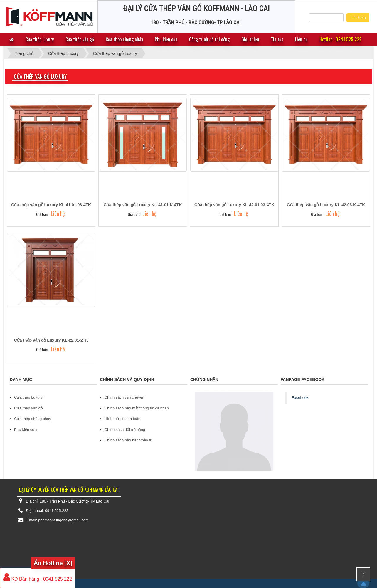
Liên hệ (301, 39)
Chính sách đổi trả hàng (125, 430)
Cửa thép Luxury (40, 39)
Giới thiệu (250, 39)
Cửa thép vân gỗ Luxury (40, 76)
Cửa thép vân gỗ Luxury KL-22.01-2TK (51, 340)
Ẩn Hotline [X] (53, 563)
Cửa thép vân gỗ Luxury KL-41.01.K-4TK (143, 205)
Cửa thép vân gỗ (80, 39)
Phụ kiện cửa (166, 39)
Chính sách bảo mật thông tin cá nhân (137, 408)
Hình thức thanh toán (122, 419)
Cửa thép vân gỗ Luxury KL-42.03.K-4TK (326, 205)
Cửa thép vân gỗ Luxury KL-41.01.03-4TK (51, 205)
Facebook (300, 398)
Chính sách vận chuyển (124, 397)
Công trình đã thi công (209, 39)
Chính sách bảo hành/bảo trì (129, 440)
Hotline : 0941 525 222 (340, 39)
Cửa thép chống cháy (124, 39)
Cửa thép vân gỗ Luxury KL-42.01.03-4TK (234, 205)
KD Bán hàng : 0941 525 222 (38, 579)
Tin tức (277, 39)
